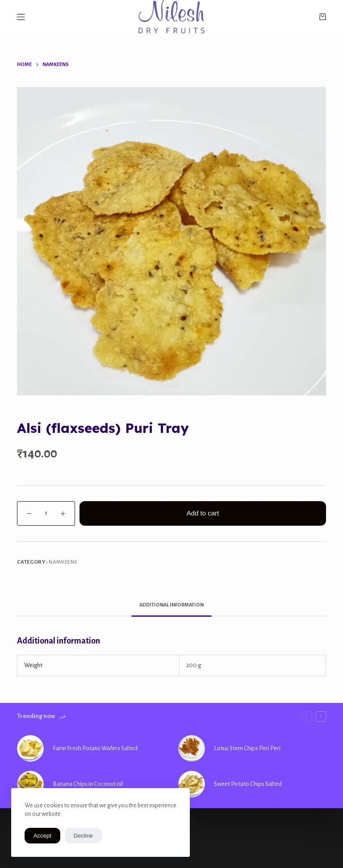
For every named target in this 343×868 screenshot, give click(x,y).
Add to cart (203, 513)
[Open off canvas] (21, 17)
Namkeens (63, 562)
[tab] (171, 605)
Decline (83, 836)
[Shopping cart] (323, 17)
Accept (42, 836)
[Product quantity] (46, 513)
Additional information (171, 605)
